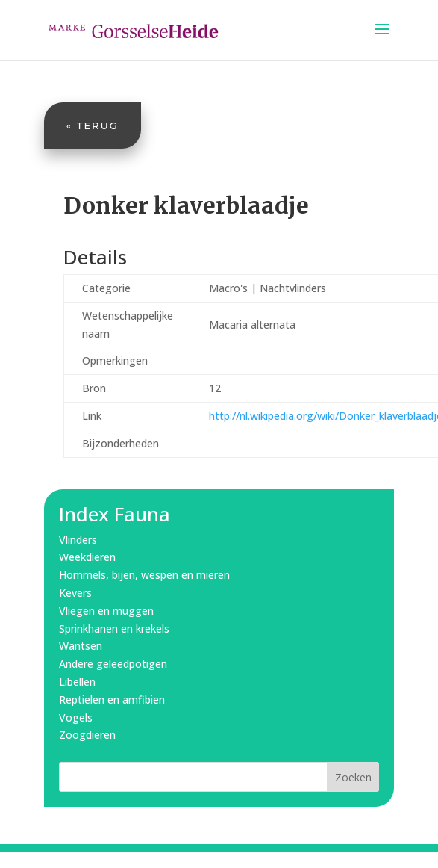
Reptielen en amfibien (112, 700)
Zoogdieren (87, 735)
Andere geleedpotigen (113, 664)
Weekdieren (87, 557)
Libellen (77, 682)
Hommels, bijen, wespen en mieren (144, 575)
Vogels (76, 717)
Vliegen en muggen (106, 611)
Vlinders (78, 540)
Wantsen (81, 646)
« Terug (93, 125)
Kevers (75, 593)
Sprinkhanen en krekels (114, 629)
